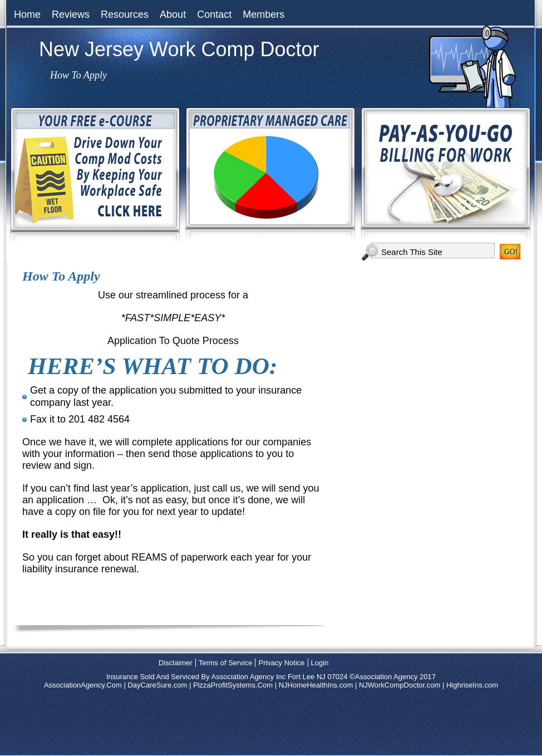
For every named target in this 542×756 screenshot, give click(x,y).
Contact (214, 14)
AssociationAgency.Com (83, 685)
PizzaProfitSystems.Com (233, 685)
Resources (125, 14)
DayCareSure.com (157, 685)
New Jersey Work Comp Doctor (179, 49)
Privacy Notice (281, 663)
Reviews (71, 14)
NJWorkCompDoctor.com (400, 685)
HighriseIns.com (472, 685)
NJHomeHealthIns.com (316, 685)
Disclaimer (176, 663)
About (173, 14)
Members (263, 14)
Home (27, 14)
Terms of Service (226, 663)
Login (320, 663)
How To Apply (61, 276)
